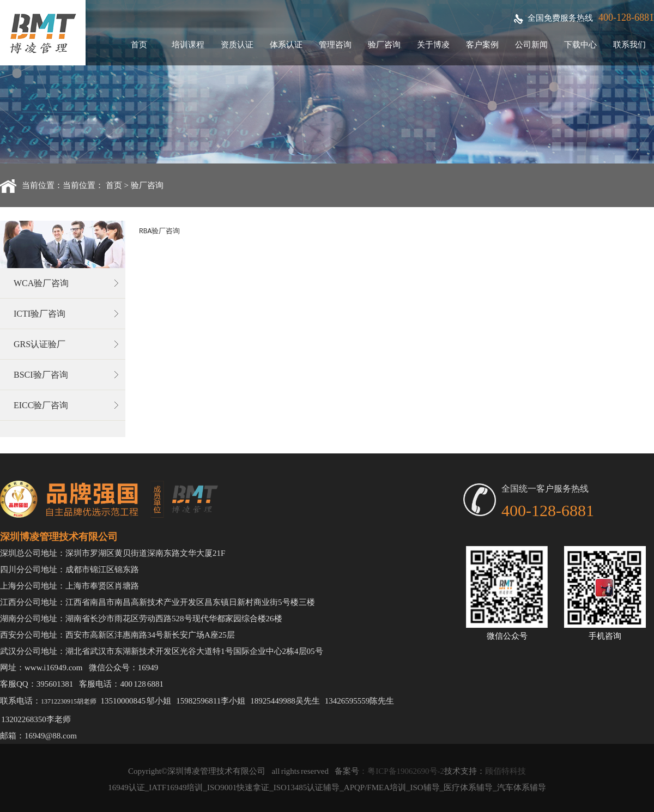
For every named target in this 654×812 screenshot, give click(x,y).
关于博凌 (433, 45)
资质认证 (237, 45)
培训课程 (188, 45)
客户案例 (482, 45)
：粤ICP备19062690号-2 (402, 771)
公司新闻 (531, 45)
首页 (139, 45)
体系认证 (286, 45)
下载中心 (580, 45)
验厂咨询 (384, 45)
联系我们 (629, 45)
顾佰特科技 (505, 771)
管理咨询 (335, 45)
